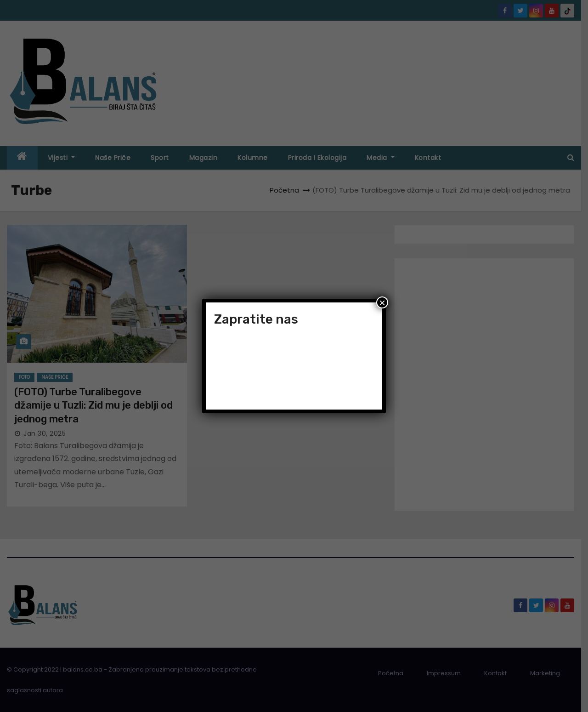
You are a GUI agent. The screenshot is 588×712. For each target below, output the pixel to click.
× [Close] (382, 302)
